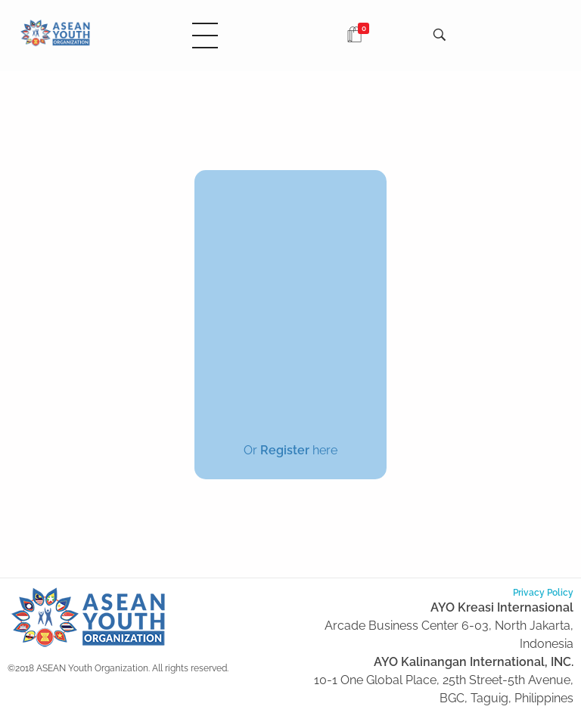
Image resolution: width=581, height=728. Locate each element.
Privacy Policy (543, 593)
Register (285, 450)
